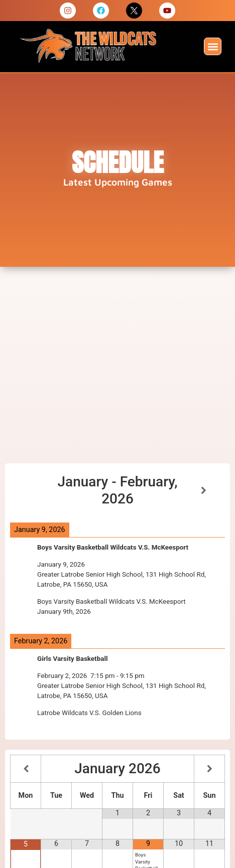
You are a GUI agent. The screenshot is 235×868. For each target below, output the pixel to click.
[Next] (203, 491)
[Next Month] (209, 769)
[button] (213, 46)
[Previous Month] (26, 769)
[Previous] (32, 491)
